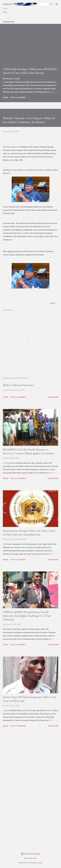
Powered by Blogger (31, 854)
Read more (53, 397)
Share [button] (6, 97)
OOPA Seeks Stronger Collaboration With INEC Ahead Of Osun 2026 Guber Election (30, 71)
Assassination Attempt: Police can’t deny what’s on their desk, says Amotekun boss (29, 533)
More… (50, 12)
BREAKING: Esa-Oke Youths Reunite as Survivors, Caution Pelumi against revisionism (28, 451)
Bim (36, 858)
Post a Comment (18, 97)
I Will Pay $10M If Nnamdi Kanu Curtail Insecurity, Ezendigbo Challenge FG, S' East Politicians (27, 616)
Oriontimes (12, 4)
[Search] (51, 4)
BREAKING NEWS (10, 12)
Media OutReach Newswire (18, 385)
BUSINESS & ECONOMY (32, 12)
